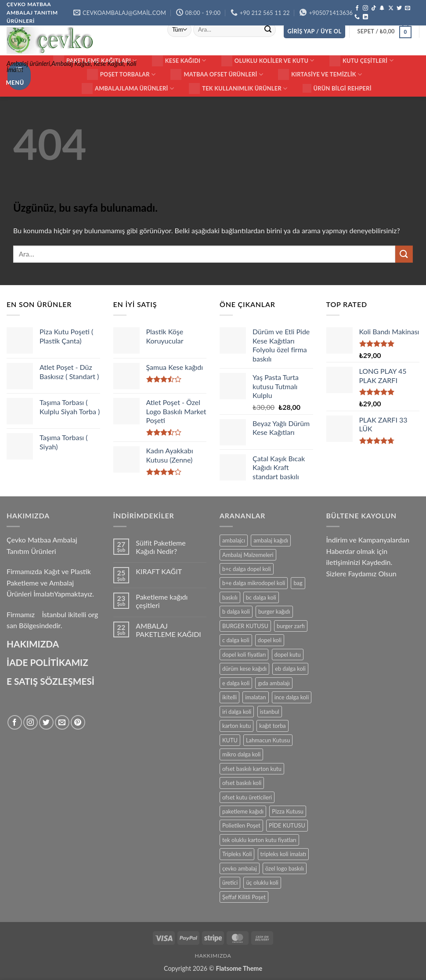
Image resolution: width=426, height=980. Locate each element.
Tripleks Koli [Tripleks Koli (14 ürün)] (237, 854)
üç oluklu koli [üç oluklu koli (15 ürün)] (262, 882)
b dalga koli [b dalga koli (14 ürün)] (236, 611)
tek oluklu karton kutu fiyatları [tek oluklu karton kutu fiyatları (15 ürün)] (259, 840)
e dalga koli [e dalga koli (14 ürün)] (236, 683)
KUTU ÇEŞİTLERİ (361, 61)
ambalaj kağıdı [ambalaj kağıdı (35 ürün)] (271, 540)
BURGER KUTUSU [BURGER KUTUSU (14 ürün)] (245, 626)
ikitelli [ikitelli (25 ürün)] (229, 697)
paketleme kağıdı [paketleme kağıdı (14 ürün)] (243, 811)
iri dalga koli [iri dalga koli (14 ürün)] (237, 712)
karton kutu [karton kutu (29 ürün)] (236, 726)
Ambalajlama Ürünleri (128, 89)
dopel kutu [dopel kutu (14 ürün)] (288, 655)
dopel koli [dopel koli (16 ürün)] (270, 640)
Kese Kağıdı (179, 61)
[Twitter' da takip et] (399, 8)
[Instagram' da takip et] (365, 8)
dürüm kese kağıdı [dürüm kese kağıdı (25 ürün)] (244, 669)
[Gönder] (268, 30)
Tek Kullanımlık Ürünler (238, 89)
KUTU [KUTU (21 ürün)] (230, 740)
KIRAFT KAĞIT (159, 571)
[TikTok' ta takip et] (374, 8)
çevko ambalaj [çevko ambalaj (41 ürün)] (240, 868)
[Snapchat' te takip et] (382, 8)
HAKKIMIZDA (213, 956)
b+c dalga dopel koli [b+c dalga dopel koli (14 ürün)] (247, 569)
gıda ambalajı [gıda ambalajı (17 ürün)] (274, 683)
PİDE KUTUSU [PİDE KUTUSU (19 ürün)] (287, 825)
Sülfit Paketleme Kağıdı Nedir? (161, 547)
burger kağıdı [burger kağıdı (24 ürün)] (274, 611)
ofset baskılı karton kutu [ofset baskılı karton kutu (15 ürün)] (252, 769)
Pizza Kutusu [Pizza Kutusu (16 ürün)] (288, 811)
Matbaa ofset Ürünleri (217, 74)
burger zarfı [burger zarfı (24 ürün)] (291, 626)
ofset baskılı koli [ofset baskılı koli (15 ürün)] (242, 783)
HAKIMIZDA (33, 644)
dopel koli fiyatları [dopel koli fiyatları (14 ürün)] (244, 655)
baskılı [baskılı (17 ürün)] (230, 597)
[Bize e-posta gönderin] (408, 8)
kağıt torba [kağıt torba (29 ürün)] (272, 726)
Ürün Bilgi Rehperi (337, 88)
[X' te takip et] (391, 8)
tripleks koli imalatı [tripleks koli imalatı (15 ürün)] (283, 854)
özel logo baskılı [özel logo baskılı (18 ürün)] (285, 868)
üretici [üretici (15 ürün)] (230, 882)
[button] (315, 31)
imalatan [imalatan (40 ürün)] (255, 697)
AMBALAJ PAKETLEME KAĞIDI (168, 630)
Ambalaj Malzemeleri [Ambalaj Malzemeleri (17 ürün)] (248, 555)
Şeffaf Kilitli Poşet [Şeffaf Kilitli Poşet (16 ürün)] (244, 897)
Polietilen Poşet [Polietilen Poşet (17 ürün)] (241, 825)
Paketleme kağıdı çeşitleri (162, 601)
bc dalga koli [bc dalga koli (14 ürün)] (261, 597)
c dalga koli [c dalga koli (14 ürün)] (236, 640)
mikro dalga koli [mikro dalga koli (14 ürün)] (241, 754)
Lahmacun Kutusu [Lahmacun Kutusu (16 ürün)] (268, 740)
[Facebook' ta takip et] (357, 8)
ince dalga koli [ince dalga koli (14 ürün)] (292, 697)
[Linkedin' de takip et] (365, 17)
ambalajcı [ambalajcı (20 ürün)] (234, 540)
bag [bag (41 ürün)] (298, 583)
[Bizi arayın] (357, 17)
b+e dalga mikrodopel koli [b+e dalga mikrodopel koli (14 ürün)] (254, 583)
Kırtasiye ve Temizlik (320, 74)
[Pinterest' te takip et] (78, 722)
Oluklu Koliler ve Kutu (268, 61)
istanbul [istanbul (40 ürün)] (270, 712)
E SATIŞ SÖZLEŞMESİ (51, 681)
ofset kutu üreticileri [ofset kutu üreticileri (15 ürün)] (247, 797)
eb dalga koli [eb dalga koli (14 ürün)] (290, 669)
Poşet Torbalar (121, 74)
